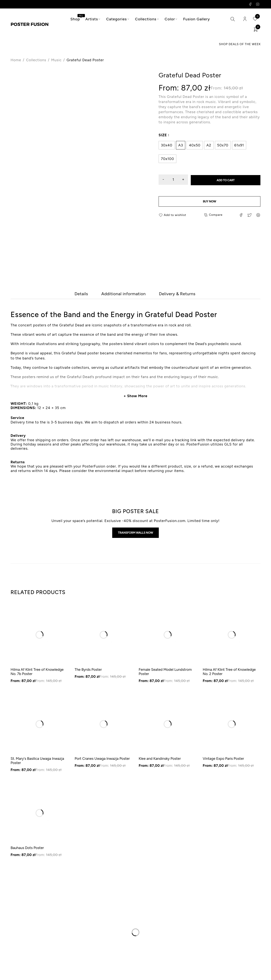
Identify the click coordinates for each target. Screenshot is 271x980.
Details (68, 294)
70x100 (167, 159)
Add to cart (228, 180)
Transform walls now (135, 534)
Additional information (121, 294)
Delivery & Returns (187, 294)
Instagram (258, 4)
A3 (181, 145)
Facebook (250, 4)
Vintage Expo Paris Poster (223, 760)
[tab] (68, 294)
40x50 (195, 145)
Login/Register (245, 19)
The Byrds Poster (88, 671)
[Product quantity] (176, 180)
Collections (36, 60)
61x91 (239, 145)
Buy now (209, 202)
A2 (209, 145)
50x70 (223, 145)
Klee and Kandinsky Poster (160, 760)
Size (163, 135)
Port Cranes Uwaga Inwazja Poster (102, 760)
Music (56, 60)
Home (16, 60)
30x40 (167, 145)
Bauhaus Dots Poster (27, 849)
